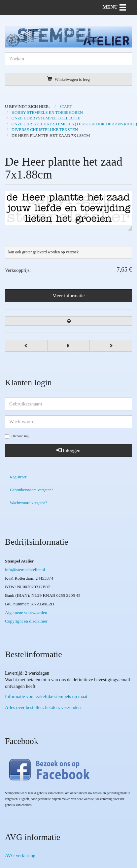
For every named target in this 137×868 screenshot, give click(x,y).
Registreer (18, 477)
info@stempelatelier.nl (25, 570)
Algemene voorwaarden (26, 612)
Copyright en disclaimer (26, 621)
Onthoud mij (17, 436)
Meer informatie (69, 296)
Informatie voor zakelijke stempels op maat (46, 696)
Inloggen (68, 450)
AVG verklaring (20, 855)
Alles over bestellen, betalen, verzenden (43, 707)
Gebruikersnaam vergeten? (32, 490)
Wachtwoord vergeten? (29, 503)
